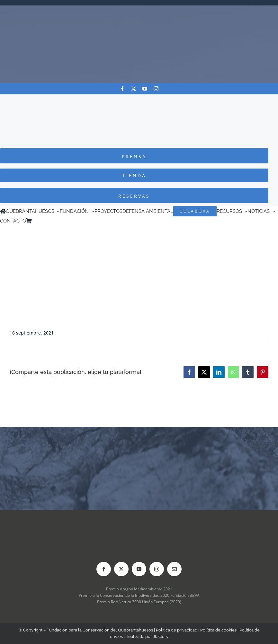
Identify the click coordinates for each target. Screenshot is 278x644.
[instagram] (156, 89)
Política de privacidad (177, 630)
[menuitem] (44, 221)
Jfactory (161, 636)
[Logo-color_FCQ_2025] (139, 100)
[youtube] (145, 89)
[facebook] (122, 89)
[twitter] (134, 89)
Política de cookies (218, 630)
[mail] (174, 569)
